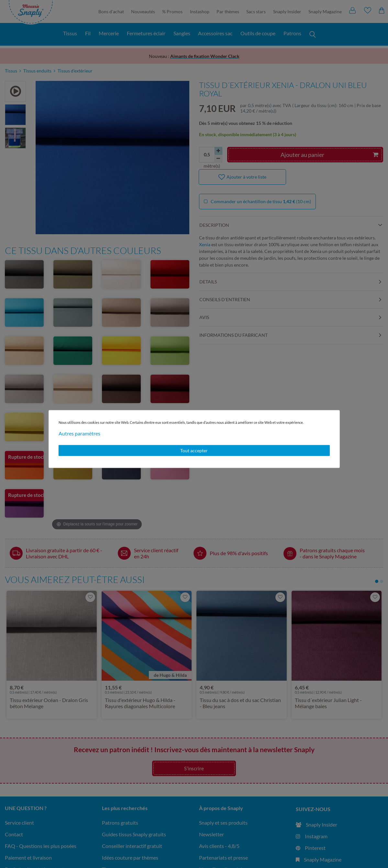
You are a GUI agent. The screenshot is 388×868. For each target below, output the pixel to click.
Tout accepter (194, 450)
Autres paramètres (79, 433)
